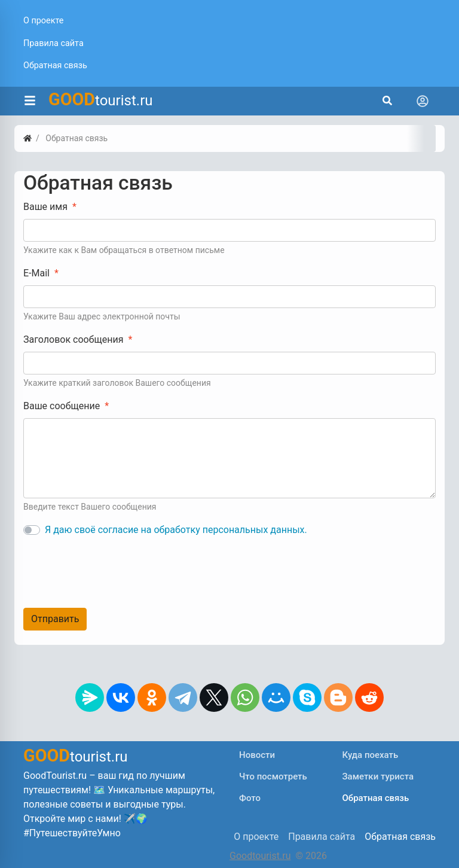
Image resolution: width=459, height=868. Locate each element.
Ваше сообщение (62, 406)
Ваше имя (45, 207)
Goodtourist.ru (260, 856)
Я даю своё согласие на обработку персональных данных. (176, 530)
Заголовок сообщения (73, 339)
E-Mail (36, 273)
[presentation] (114, 570)
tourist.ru (101, 99)
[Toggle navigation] (423, 101)
